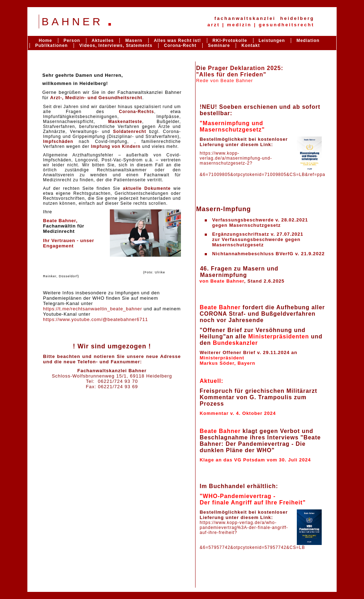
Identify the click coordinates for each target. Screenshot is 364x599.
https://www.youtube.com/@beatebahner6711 (95, 319)
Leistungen (272, 41)
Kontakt (251, 46)
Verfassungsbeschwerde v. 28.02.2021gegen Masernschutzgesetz (260, 223)
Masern (134, 41)
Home (45, 41)
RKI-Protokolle (230, 41)
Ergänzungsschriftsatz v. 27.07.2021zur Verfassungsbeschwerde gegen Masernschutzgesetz (258, 239)
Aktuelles (103, 41)
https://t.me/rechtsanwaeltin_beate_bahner (93, 309)
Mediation (308, 41)
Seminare (219, 46)
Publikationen (52, 46)
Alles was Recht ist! (178, 41)
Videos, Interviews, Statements (116, 46)
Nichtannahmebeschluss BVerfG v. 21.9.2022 (269, 254)
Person (72, 41)
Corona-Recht (180, 46)
